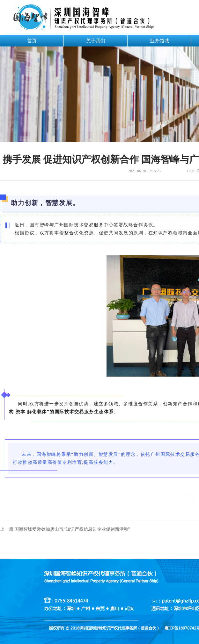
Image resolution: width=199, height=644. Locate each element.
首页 (32, 41)
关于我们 (96, 41)
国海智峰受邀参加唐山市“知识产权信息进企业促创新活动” (72, 529)
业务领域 (159, 41)
